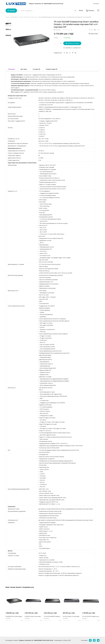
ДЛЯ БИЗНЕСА (14, 17)
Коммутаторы (34, 17)
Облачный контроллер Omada (48, 518)
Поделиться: (58, 53)
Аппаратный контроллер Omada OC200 (50, 513)
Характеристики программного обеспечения (22, 163)
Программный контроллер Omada (49, 516)
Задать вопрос (93, 34)
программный (69, 509)
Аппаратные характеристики (17, 96)
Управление (12, 507)
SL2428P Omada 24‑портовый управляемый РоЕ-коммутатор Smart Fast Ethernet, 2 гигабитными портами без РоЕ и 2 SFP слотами (33, 616)
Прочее (10, 551)
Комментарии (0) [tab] (52, 69)
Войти (81, 11)
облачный (78, 509)
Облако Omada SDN (24, 17)
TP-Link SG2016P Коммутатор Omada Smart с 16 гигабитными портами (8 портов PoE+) (91, 616)
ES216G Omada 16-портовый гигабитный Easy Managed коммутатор (72, 616)
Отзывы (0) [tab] (36, 69)
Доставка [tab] (24, 69)
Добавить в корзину (72, 43)
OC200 (62, 509)
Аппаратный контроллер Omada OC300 (50, 511)
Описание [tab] (11, 69)
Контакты (96, 4)
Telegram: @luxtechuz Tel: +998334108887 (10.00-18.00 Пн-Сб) (46, 4)
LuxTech (58, 30)
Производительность (15, 148)
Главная (8, 17)
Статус (56, 38)
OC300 (56, 509)
